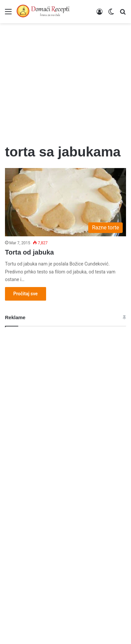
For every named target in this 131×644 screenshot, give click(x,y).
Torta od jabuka (29, 252)
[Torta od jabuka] (65, 202)
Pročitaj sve (26, 294)
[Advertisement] (65, 80)
